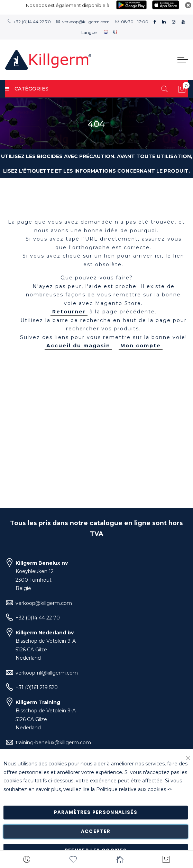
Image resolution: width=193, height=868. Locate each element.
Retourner (69, 312)
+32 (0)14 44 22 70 (32, 22)
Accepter (96, 831)
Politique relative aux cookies (131, 789)
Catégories (27, 89)
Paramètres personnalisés (96, 812)
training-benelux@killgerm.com (53, 743)
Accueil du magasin (78, 346)
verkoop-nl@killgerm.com (47, 673)
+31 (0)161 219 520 (37, 687)
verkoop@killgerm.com (86, 22)
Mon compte (141, 346)
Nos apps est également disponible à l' (69, 5)
